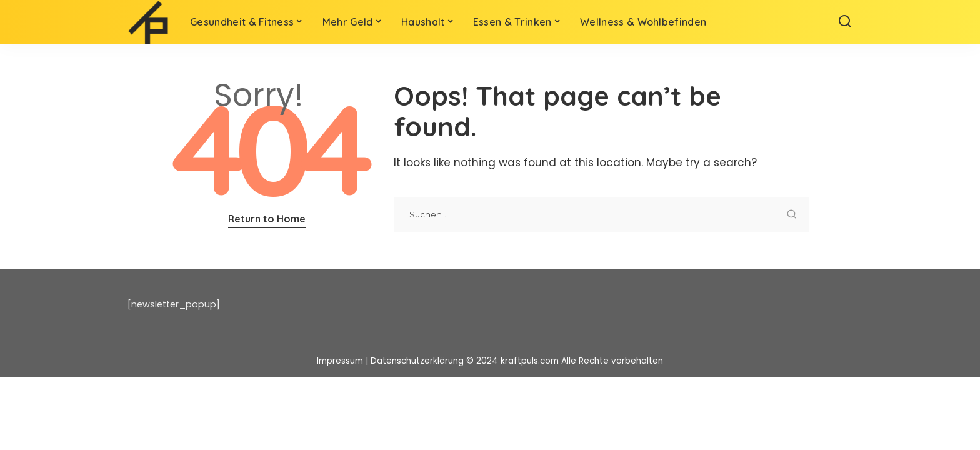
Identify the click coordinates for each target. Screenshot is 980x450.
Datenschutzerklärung (417, 361)
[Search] (845, 22)
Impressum (340, 361)
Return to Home (267, 219)
